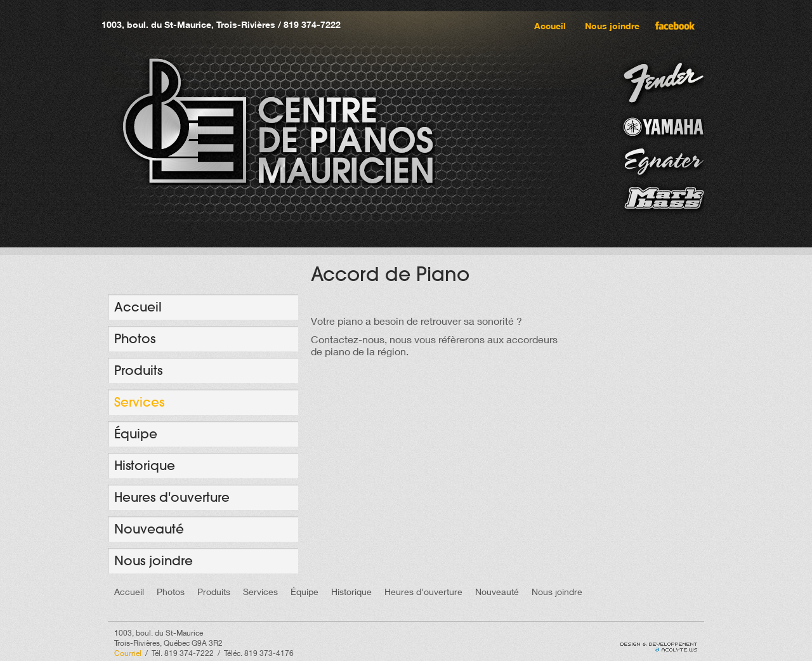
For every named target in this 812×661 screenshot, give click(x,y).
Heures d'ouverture (172, 497)
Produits (138, 370)
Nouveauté (149, 529)
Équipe (136, 434)
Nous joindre (612, 26)
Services (139, 402)
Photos (135, 338)
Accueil (550, 26)
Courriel (128, 653)
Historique (145, 465)
